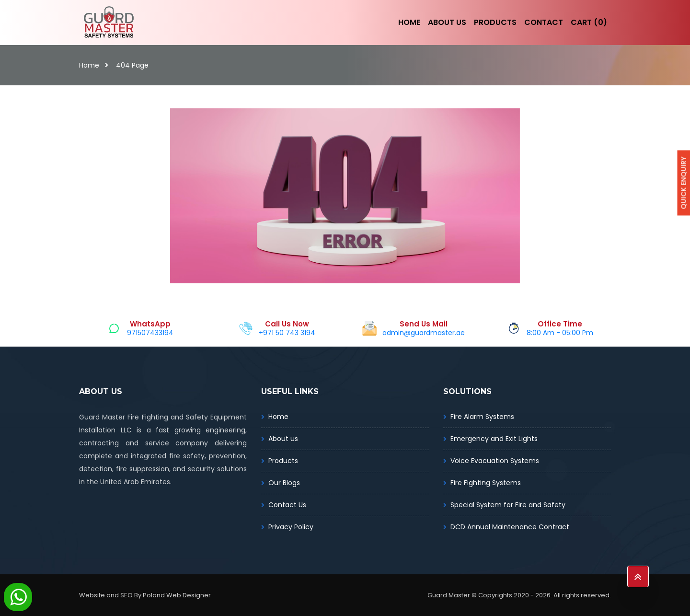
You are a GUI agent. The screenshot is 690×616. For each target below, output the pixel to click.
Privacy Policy (291, 527)
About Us (447, 22)
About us (283, 439)
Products (495, 22)
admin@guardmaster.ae (424, 333)
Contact (544, 22)
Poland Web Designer (177, 595)
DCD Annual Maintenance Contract (510, 527)
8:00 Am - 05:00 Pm (560, 333)
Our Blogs (284, 483)
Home (409, 22)
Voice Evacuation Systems (495, 461)
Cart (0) (589, 22)
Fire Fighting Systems (486, 483)
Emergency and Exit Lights (494, 439)
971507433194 (150, 333)
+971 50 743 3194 (287, 333)
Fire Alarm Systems (482, 417)
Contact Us (287, 505)
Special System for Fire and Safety (508, 505)
